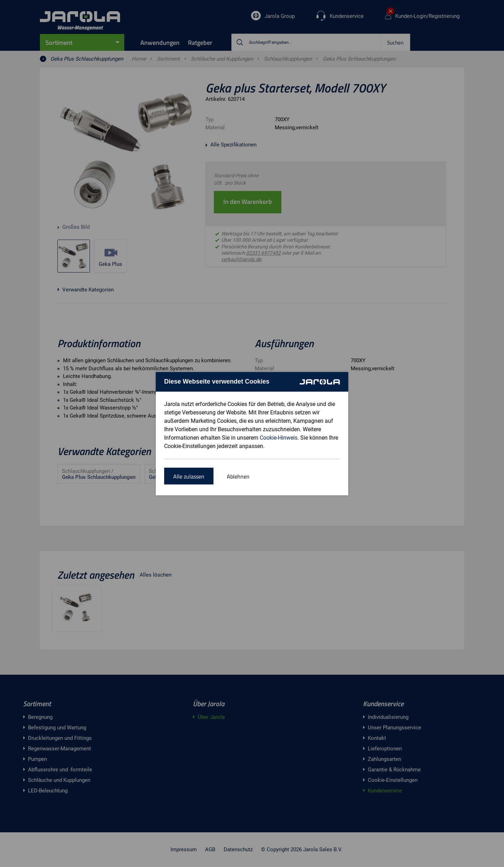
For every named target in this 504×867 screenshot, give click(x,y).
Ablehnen (238, 476)
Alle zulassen (189, 476)
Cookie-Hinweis (279, 438)
